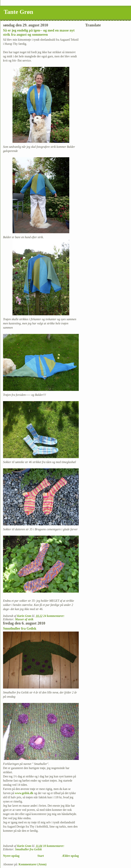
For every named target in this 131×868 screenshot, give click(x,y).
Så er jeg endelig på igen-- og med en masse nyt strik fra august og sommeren (39, 32)
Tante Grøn (18, 12)
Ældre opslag (70, 856)
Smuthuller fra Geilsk (20, 628)
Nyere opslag (11, 856)
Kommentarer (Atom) (32, 864)
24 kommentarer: (54, 616)
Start (41, 856)
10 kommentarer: (54, 846)
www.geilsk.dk (24, 793)
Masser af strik (24, 619)
